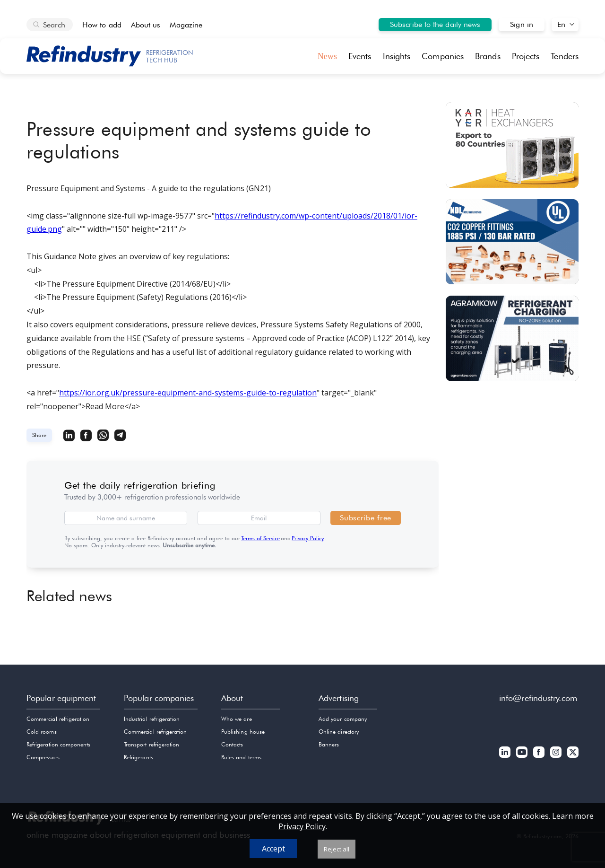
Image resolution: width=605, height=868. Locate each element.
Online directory (339, 732)
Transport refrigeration (151, 744)
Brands (488, 56)
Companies (443, 56)
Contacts (232, 744)
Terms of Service (260, 538)
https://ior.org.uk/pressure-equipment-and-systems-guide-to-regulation (188, 393)
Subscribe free (366, 518)
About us (146, 25)
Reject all (337, 849)
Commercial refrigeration (58, 719)
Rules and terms (241, 757)
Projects (526, 56)
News (327, 56)
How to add (102, 25)
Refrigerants (138, 757)
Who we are (237, 719)
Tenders (565, 56)
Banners (329, 744)
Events (360, 56)
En (561, 24)
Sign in (522, 24)
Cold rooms (42, 732)
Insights (397, 56)
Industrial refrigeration (152, 719)
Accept (273, 849)
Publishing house (243, 732)
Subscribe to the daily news (435, 24)
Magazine (186, 25)
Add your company (343, 719)
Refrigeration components (58, 744)
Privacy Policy (308, 538)
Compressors (43, 757)
